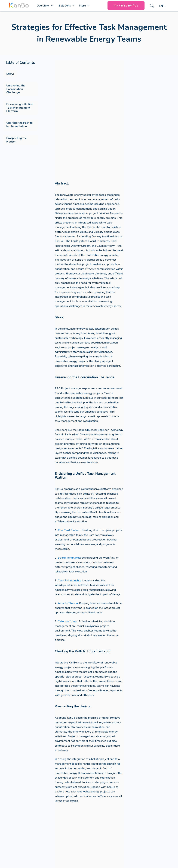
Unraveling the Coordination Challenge (16, 89)
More (85, 6)
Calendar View (68, 621)
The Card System (69, 530)
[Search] (152, 6)
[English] (162, 6)
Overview (45, 6)
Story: (10, 74)
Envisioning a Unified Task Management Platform (20, 108)
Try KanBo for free (126, 6)
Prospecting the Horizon (17, 140)
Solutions (67, 6)
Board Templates (69, 558)
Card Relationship (69, 581)
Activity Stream (68, 603)
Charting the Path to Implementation (19, 124)
